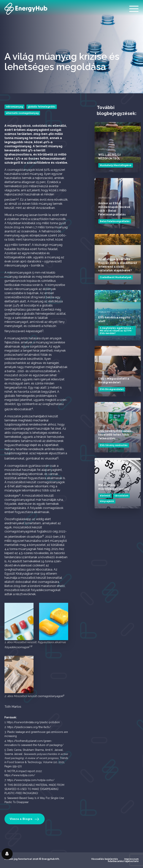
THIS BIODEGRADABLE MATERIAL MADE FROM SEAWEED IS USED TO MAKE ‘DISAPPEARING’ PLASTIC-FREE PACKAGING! (34, 789)
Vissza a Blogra (24, 819)
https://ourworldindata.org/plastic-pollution (33, 722)
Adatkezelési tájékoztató (123, 861)
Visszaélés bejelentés (105, 859)
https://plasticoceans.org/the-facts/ (29, 727)
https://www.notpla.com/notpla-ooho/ (31, 780)
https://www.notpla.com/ (20, 775)
